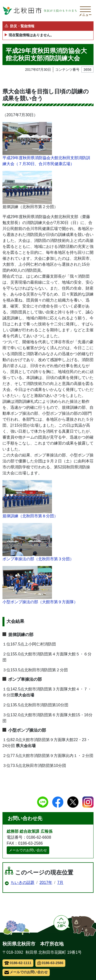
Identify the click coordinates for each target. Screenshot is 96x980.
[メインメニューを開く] (85, 11)
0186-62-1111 (18, 963)
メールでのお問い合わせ (28, 850)
